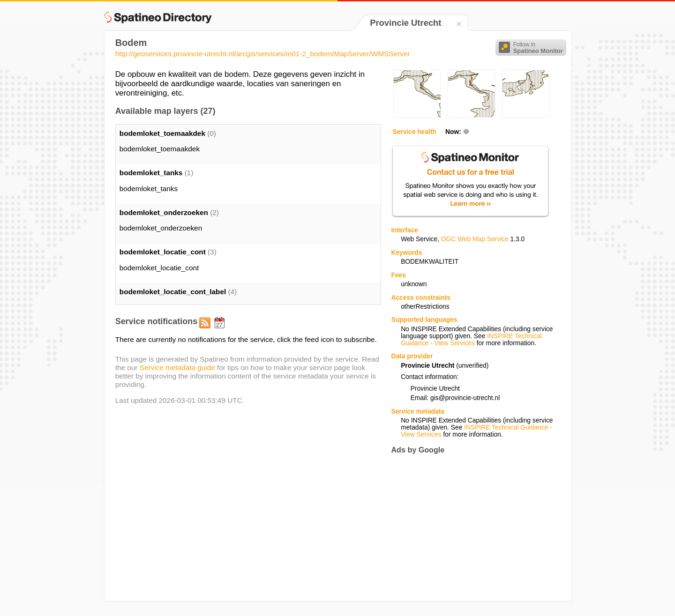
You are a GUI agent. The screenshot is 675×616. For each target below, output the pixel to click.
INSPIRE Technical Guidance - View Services (471, 340)
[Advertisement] (470, 528)
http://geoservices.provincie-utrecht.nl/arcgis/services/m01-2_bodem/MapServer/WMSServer (263, 54)
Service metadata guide (177, 367)
